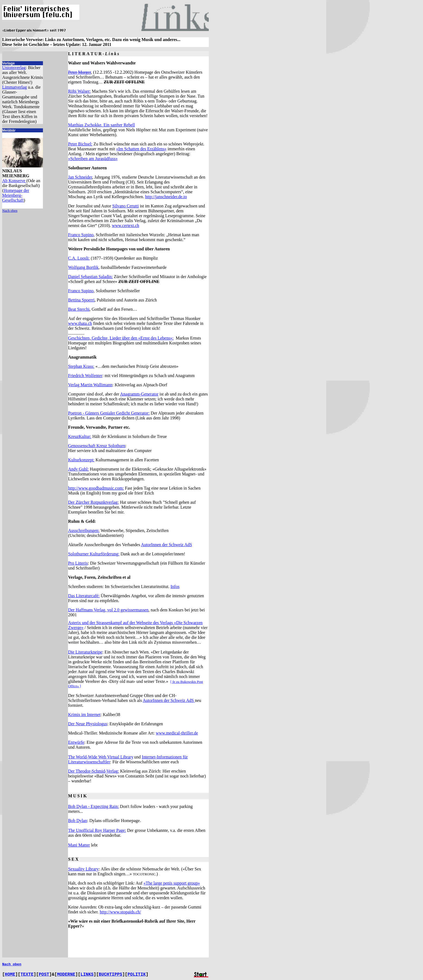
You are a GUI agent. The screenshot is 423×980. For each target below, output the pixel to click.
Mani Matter (79, 845)
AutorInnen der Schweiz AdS (167, 545)
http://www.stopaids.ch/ (120, 912)
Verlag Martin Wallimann (90, 385)
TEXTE (27, 975)
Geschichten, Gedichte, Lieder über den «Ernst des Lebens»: (121, 338)
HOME (10, 975)
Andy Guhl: (78, 469)
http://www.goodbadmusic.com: (96, 488)
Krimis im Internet (84, 715)
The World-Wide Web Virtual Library (100, 757)
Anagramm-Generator (139, 394)
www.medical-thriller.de (177, 733)
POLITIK (137, 975)
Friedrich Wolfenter (85, 376)
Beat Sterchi (79, 309)
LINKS (87, 975)
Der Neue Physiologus (88, 724)
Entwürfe (76, 742)
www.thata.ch (80, 323)
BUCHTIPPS (110, 975)
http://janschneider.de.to (166, 197)
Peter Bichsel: (80, 144)
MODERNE (66, 975)
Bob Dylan (77, 821)
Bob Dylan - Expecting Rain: (93, 806)
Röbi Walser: (79, 91)
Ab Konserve (14, 181)
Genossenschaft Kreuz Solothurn (97, 446)
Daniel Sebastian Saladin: (90, 277)
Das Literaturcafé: (84, 596)
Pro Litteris (78, 563)
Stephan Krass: (81, 366)
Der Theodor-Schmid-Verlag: (93, 771)
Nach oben (10, 211)
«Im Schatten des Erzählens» (141, 149)
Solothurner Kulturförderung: (94, 554)
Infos (175, 587)
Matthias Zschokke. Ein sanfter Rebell (101, 125)
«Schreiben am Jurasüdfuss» (93, 159)
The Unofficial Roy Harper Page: (97, 830)
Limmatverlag (15, 87)
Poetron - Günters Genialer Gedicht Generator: (109, 413)
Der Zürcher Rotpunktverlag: (93, 502)
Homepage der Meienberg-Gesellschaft (16, 195)
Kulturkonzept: (81, 460)
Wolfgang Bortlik (83, 267)
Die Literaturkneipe (85, 652)
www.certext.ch (126, 225)
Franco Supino (81, 235)
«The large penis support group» (172, 883)
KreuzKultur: (80, 436)
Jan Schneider (80, 177)
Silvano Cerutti (125, 206)
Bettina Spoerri (81, 300)
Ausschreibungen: (84, 531)
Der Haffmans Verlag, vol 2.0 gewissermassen (108, 610)
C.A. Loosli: (79, 258)
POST (44, 975)
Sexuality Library (83, 869)
